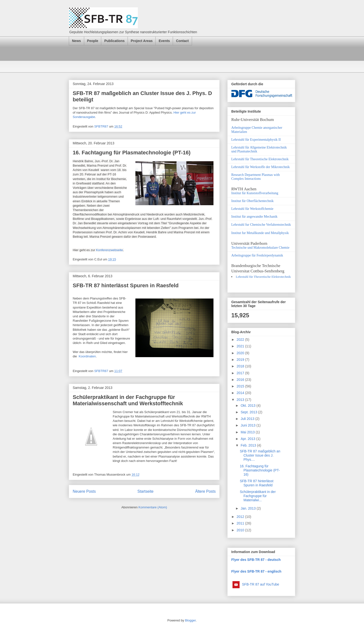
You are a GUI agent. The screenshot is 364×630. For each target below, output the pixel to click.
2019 (241, 360)
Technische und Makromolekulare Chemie (260, 248)
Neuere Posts (84, 491)
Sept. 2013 (249, 412)
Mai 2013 (248, 432)
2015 (241, 386)
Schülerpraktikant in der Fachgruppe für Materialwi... (258, 496)
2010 (241, 530)
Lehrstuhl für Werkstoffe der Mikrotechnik (260, 167)
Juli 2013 (248, 419)
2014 (241, 393)
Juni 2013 (248, 425)
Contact (182, 41)
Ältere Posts (205, 491)
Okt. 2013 (248, 406)
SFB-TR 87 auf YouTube (261, 584)
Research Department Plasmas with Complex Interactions (256, 177)
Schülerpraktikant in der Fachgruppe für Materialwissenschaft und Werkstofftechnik (128, 400)
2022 (241, 340)
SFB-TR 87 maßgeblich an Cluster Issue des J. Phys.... (260, 455)
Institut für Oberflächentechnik (252, 201)
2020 (241, 353)
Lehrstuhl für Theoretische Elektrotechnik (263, 277)
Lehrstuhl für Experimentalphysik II (256, 140)
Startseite (145, 491)
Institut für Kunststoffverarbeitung (255, 193)
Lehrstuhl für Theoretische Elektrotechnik (260, 159)
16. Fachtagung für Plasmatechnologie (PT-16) (132, 153)
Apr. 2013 (248, 439)
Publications (114, 41)
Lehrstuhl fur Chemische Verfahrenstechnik (261, 225)
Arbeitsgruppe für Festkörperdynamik (257, 255)
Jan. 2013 (248, 508)
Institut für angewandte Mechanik (254, 217)
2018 (241, 366)
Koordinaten (87, 356)
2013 (241, 400)
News (76, 41)
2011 (241, 523)
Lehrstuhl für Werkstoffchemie (252, 209)
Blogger (190, 620)
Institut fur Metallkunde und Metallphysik (260, 233)
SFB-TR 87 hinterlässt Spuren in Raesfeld (126, 285)
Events (164, 41)
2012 (241, 517)
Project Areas (142, 41)
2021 (241, 346)
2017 (241, 373)
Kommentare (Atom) (153, 507)
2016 (241, 380)
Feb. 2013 (249, 445)
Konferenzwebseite (109, 250)
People (93, 41)
